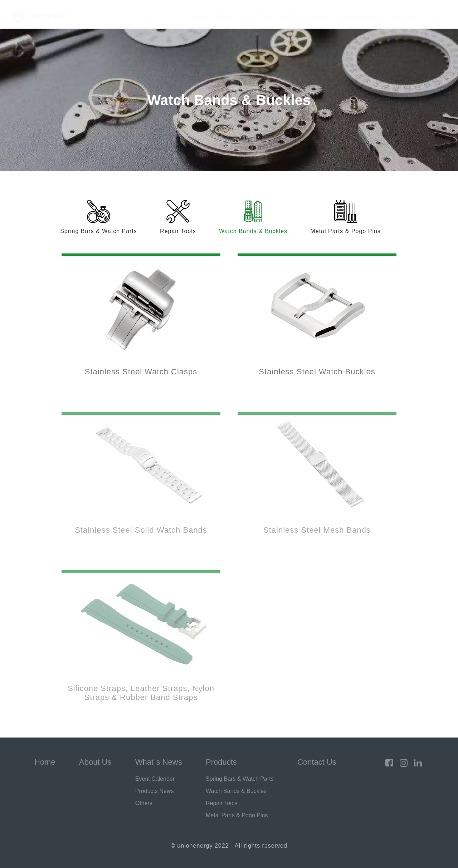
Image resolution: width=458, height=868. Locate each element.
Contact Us (398, 16)
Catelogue (356, 16)
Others (144, 803)
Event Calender (155, 779)
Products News (155, 791)
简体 (439, 16)
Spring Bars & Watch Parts (240, 779)
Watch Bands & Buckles (236, 791)
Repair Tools (222, 803)
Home (201, 16)
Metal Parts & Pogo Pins (237, 815)
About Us (232, 16)
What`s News (275, 16)
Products (319, 16)
